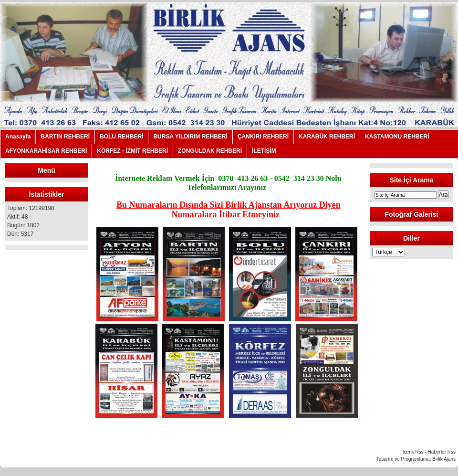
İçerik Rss (413, 452)
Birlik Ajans (444, 459)
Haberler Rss (442, 452)
